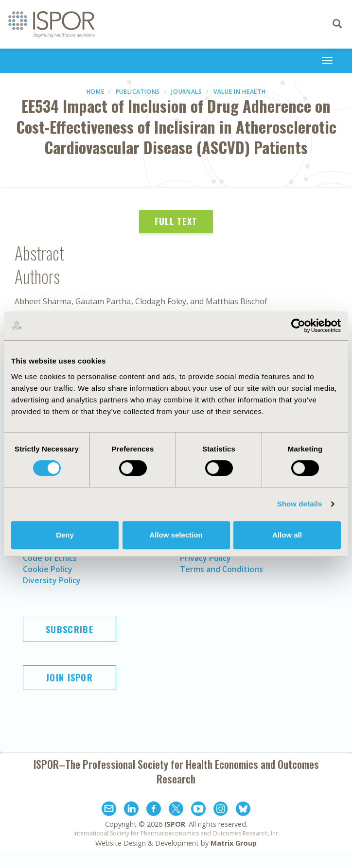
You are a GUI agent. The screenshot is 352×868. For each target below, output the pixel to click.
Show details (300, 504)
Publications (138, 92)
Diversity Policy (52, 580)
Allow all (287, 535)
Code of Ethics (50, 558)
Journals (187, 92)
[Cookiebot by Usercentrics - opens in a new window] (298, 326)
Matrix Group (234, 843)
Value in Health (240, 92)
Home (96, 92)
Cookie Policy (48, 569)
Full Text (176, 221)
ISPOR (175, 824)
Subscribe (70, 629)
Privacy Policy (205, 558)
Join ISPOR (70, 677)
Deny (65, 535)
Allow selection (176, 535)
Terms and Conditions (221, 569)
